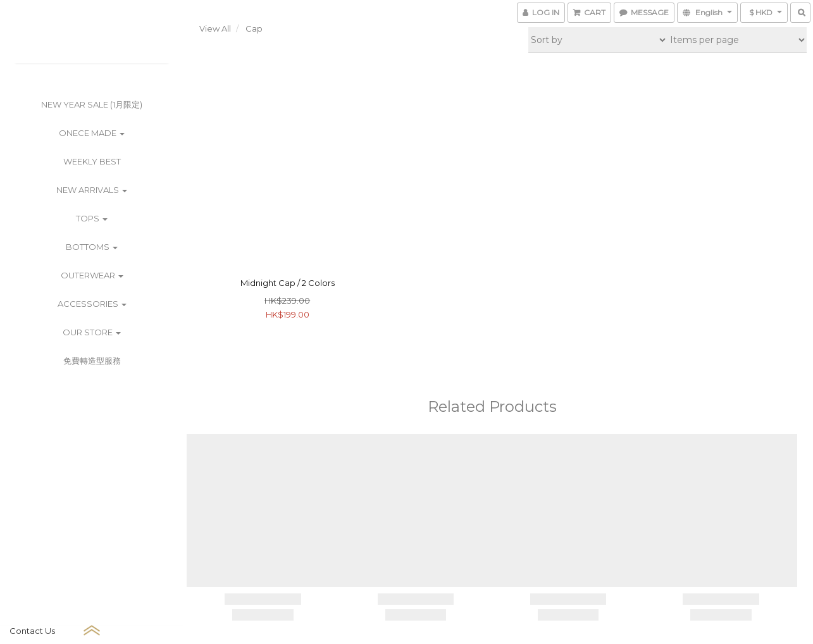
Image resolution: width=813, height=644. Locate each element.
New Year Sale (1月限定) (92, 104)
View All (215, 28)
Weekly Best (92, 161)
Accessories (92, 304)
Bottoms (92, 247)
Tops (92, 218)
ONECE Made (92, 133)
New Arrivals (92, 190)
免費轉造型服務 (92, 361)
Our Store (92, 332)
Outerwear (92, 275)
